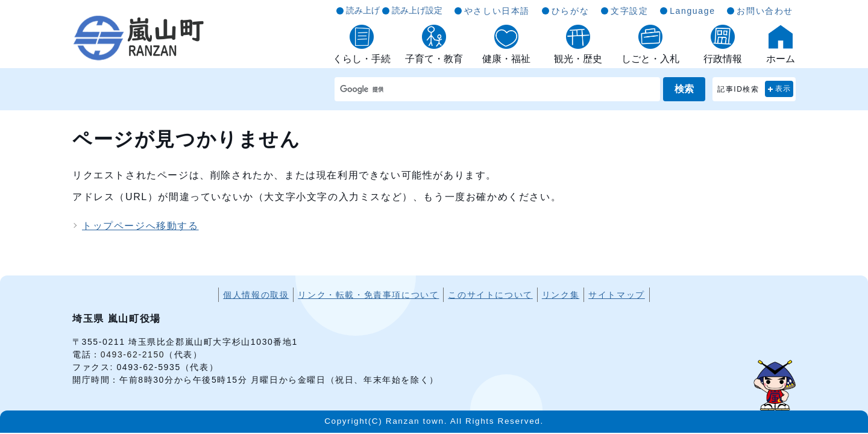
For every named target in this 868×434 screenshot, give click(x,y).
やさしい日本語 (497, 11)
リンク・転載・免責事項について (368, 295)
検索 (684, 89)
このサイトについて (490, 295)
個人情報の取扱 (256, 295)
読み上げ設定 (417, 10)
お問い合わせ (765, 11)
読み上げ (363, 10)
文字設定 (629, 11)
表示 (783, 89)
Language (692, 11)
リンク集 (561, 295)
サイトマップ (617, 295)
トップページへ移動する (140, 226)
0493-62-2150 (133, 354)
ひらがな (570, 11)
